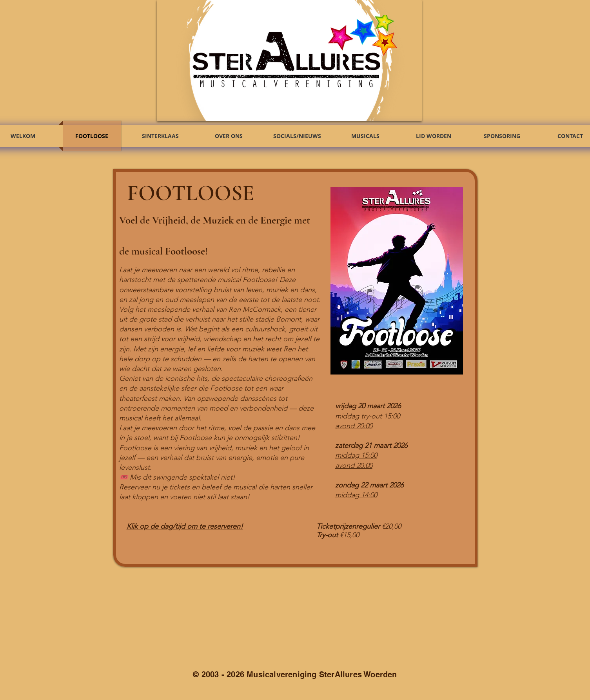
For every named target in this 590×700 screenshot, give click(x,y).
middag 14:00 (356, 495)
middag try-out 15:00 (368, 416)
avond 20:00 (354, 426)
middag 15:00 (356, 455)
